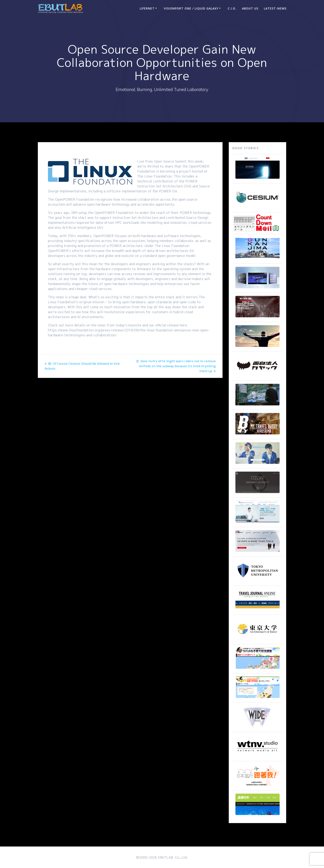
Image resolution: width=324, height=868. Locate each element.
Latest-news (275, 8)
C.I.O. (232, 8)
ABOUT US (250, 8)
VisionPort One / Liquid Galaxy (191, 8)
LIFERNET (147, 8)
